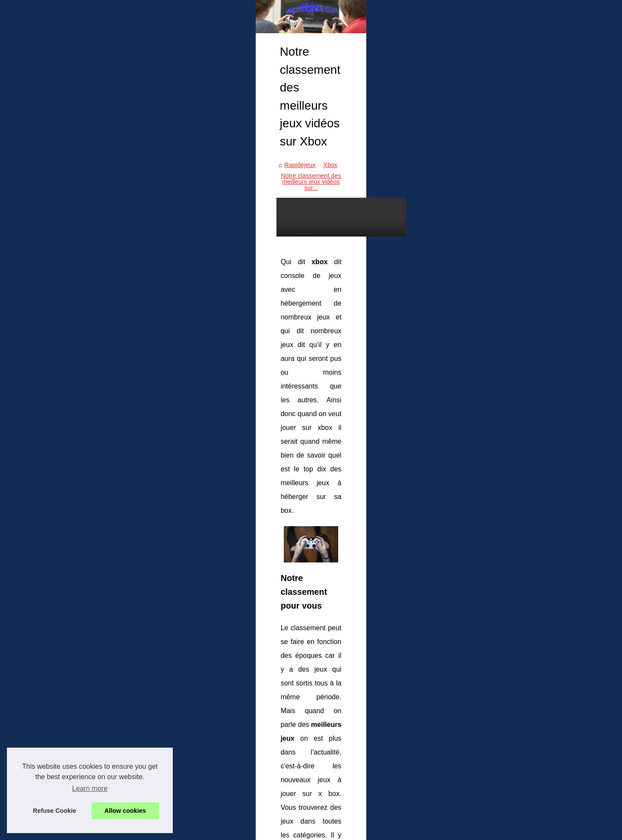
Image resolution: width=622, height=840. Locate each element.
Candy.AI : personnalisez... (488, 254)
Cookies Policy (178, 822)
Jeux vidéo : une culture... (487, 332)
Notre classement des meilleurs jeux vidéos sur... (188, 245)
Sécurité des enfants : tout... (490, 273)
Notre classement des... (484, 469)
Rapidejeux (76, 245)
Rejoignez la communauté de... (494, 292)
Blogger (237, 822)
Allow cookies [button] (125, 811)
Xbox (106, 245)
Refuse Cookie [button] (54, 811)
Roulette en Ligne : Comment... (494, 235)
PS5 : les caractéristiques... (489, 429)
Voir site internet (474, 186)
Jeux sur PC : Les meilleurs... (492, 389)
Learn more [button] (90, 788)
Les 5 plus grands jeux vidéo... (493, 370)
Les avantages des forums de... (495, 351)
